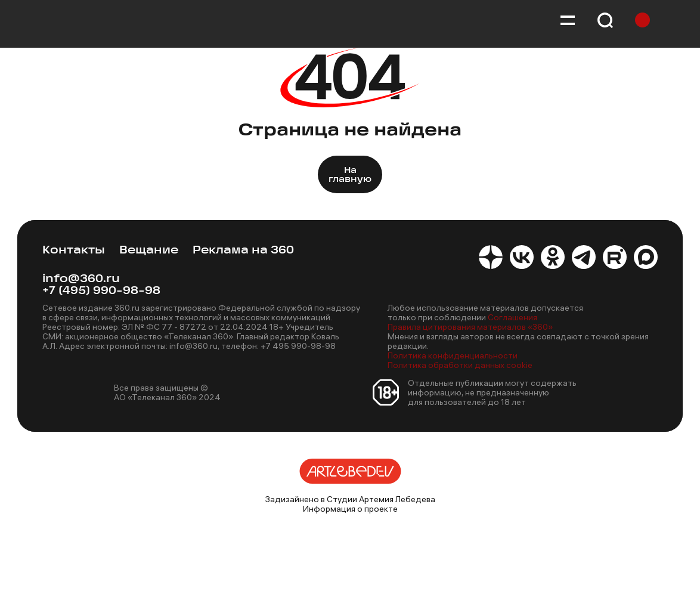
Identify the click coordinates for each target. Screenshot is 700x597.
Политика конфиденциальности (453, 355)
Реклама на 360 (243, 251)
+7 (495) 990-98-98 (101, 291)
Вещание (149, 251)
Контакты (74, 251)
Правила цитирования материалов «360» (470, 327)
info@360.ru (81, 279)
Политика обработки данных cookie (460, 365)
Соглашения (512, 317)
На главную (350, 175)
